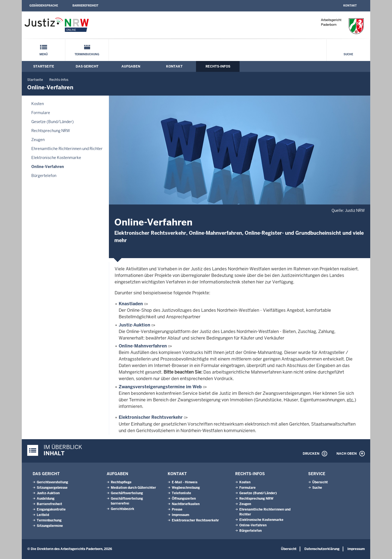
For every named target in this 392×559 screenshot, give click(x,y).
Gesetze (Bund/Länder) (53, 122)
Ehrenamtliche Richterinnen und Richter (67, 149)
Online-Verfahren (48, 167)
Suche (348, 54)
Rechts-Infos (218, 66)
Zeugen (38, 140)
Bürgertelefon (44, 176)
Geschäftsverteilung (127, 493)
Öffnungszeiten (184, 499)
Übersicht (320, 482)
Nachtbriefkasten (186, 504)
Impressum (180, 515)
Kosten (38, 104)
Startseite (44, 66)
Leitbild (43, 515)
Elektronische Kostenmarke (56, 158)
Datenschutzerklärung (322, 549)
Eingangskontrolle (51, 509)
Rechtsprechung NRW (51, 131)
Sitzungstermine (50, 526)
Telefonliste (181, 493)
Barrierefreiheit (85, 6)
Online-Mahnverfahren (143, 346)
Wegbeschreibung (186, 488)
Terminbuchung (87, 54)
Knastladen (131, 304)
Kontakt (350, 6)
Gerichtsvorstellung (52, 482)
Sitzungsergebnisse (52, 488)
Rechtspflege (121, 482)
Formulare (41, 113)
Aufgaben (131, 66)
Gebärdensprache (44, 6)
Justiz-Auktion (135, 325)
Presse (177, 509)
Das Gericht (87, 66)
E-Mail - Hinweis (185, 482)
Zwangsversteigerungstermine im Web (161, 387)
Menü (44, 54)
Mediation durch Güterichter (133, 488)
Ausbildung (46, 499)
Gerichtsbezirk (122, 509)
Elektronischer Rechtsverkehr (151, 417)
